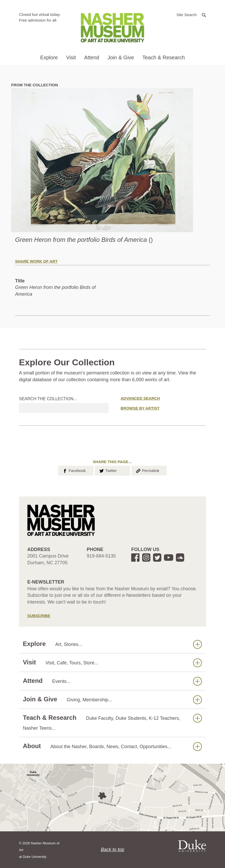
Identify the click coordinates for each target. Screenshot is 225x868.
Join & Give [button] (121, 57)
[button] (191, 14)
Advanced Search (140, 398)
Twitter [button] (108, 470)
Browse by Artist (140, 408)
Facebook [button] (74, 470)
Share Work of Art (36, 261)
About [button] (112, 746)
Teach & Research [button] (164, 57)
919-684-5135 (101, 556)
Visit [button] (71, 57)
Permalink (147, 470)
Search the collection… (48, 399)
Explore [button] (49, 57)
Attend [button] (92, 57)
